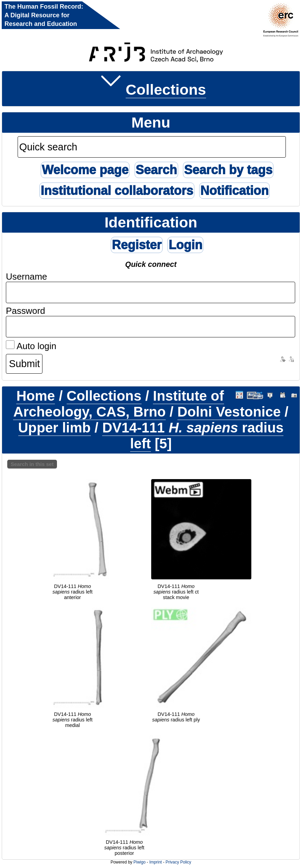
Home (36, 396)
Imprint (155, 862)
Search (156, 170)
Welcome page (85, 170)
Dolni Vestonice (229, 412)
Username (27, 277)
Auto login (31, 346)
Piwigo (140, 862)
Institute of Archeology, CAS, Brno (118, 404)
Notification (234, 191)
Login (185, 245)
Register (137, 245)
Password (26, 311)
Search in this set (32, 464)
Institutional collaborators (117, 191)
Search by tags (228, 170)
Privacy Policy (178, 862)
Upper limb (55, 428)
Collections (166, 90)
